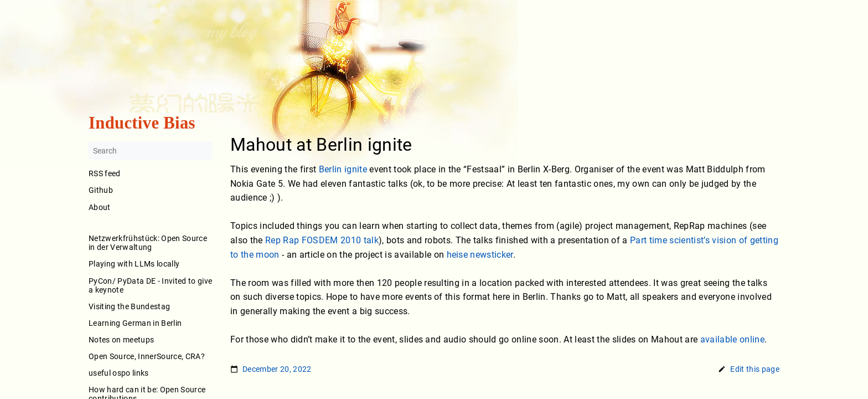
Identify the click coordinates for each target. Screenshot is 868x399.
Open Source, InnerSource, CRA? (147, 356)
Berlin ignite (343, 169)
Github (101, 191)
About (151, 215)
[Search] (151, 151)
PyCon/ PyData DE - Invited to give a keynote (150, 285)
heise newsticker (480, 255)
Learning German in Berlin (135, 323)
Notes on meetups (121, 340)
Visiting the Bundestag (129, 306)
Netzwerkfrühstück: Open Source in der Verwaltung (148, 243)
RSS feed (105, 174)
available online (732, 339)
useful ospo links (119, 373)
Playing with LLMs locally (134, 264)
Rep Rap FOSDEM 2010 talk (322, 240)
